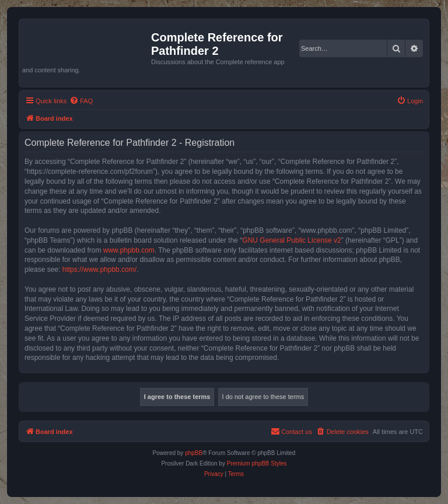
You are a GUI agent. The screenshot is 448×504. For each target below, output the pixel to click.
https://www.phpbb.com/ (99, 269)
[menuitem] (81, 101)
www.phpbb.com (129, 250)
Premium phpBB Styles (257, 463)
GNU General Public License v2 (291, 240)
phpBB (194, 453)
